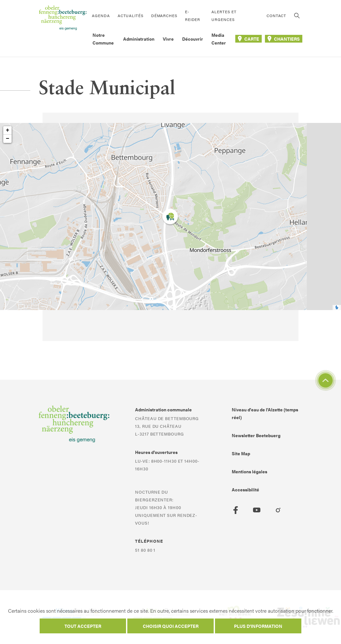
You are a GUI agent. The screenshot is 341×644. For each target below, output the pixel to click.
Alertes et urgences (224, 15)
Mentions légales (249, 471)
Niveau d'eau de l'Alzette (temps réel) (265, 413)
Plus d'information (258, 626)
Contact (276, 15)
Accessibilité (245, 489)
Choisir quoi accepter (171, 626)
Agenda (101, 15)
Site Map (241, 453)
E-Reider (193, 15)
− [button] (8, 139)
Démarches (164, 15)
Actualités (131, 15)
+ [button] (8, 130)
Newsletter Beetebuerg (256, 435)
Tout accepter (83, 626)
